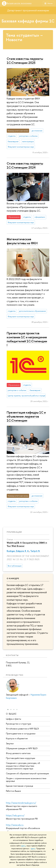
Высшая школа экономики (19, 3)
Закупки (10, 743)
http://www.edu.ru (15, 825)
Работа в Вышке (13, 791)
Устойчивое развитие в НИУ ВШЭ (22, 729)
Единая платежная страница (19, 786)
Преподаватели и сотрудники (21, 733)
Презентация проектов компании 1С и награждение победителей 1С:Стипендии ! (27, 339)
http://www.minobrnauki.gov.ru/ (21, 803)
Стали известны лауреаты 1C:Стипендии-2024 (25, 165)
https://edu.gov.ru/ (15, 815)
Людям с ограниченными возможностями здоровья (26, 780)
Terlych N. (35, 551)
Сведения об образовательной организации (27, 773)
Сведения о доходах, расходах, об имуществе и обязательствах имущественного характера (23, 766)
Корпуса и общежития (17, 738)
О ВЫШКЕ (11, 714)
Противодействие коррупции (21, 758)
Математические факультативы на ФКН (22, 241)
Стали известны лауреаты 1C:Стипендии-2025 (25, 61)
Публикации (14, 532)
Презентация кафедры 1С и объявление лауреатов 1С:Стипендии (26, 416)
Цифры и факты (14, 719)
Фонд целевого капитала (18, 753)
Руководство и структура (19, 724)
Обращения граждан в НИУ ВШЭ (22, 748)
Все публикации (15, 566)
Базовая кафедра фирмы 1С (28, 21)
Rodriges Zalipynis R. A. (18, 551)
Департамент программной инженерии (28, 10)
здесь (23, 846)
